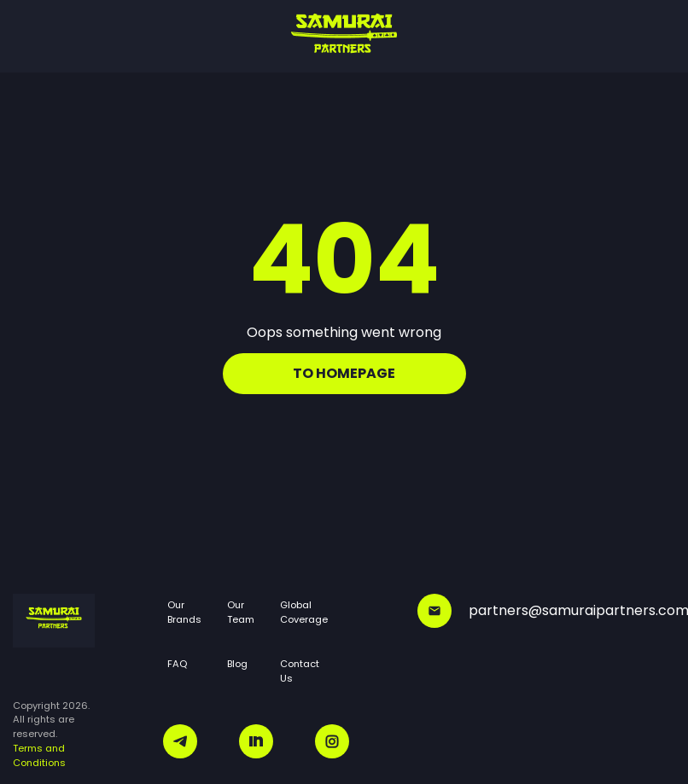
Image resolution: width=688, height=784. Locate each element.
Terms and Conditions (39, 755)
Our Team (241, 612)
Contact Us (300, 671)
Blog (237, 664)
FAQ (177, 664)
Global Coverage (304, 612)
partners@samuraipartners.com (546, 611)
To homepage (344, 373)
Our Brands (184, 612)
